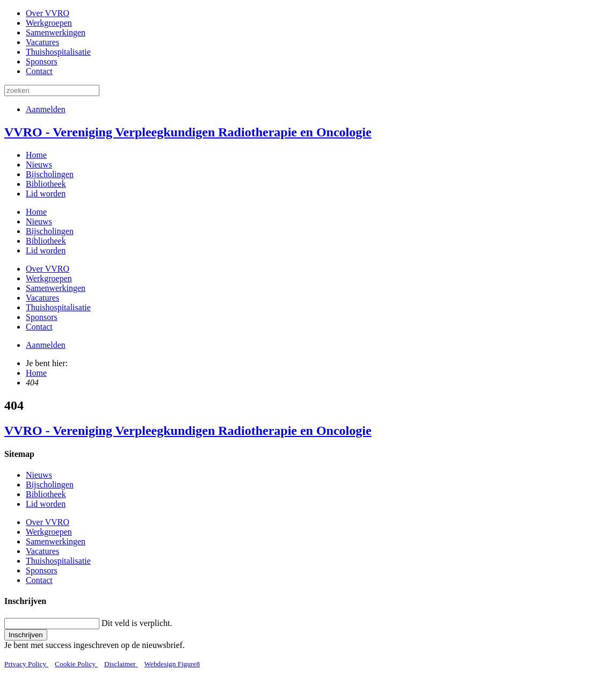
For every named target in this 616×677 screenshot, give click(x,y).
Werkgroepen (49, 23)
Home (36, 155)
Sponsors (42, 61)
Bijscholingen (50, 174)
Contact (39, 71)
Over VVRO (48, 13)
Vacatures (42, 42)
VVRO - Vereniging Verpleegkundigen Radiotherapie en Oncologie (188, 132)
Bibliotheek (46, 184)
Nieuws (39, 165)
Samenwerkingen (56, 32)
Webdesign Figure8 (172, 664)
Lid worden (46, 194)
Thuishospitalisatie (58, 52)
